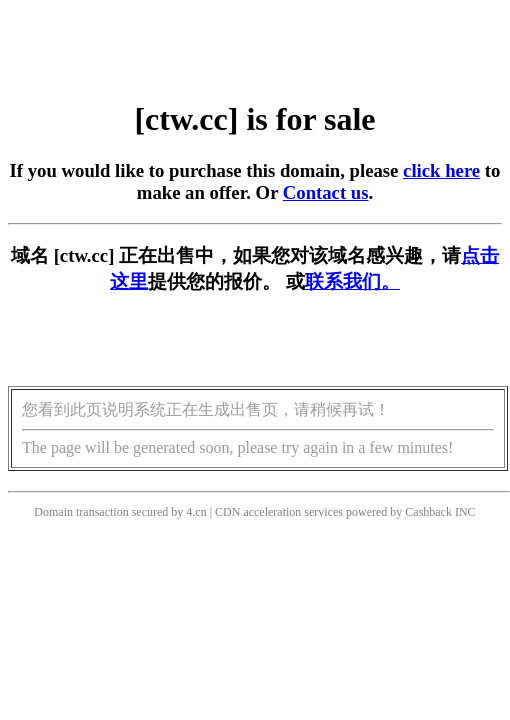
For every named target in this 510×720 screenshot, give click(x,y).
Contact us (326, 192)
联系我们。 (352, 281)
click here (441, 170)
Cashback (428, 512)
